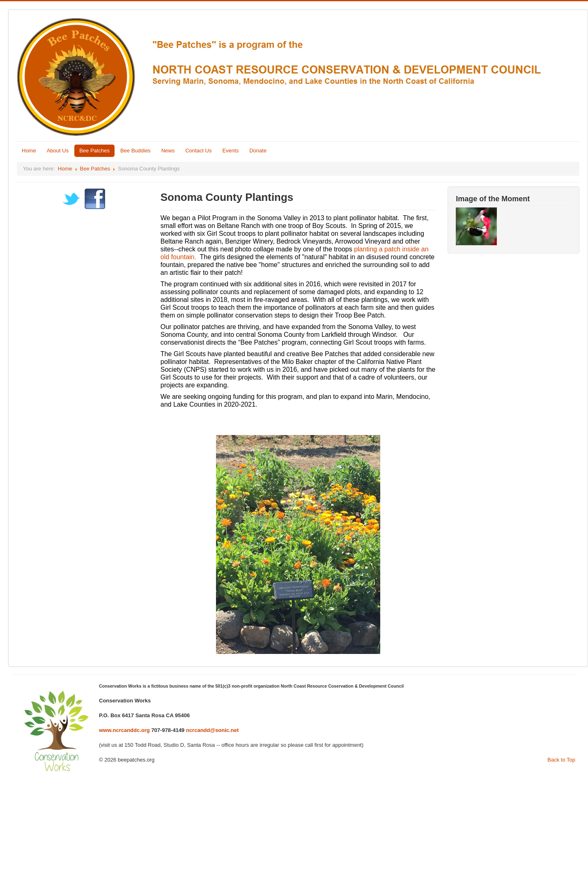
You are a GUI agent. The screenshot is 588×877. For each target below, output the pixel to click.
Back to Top (561, 760)
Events (230, 151)
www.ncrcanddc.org (124, 730)
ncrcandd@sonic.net (212, 730)
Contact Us (198, 151)
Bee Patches (94, 151)
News (168, 151)
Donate (258, 151)
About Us (58, 151)
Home (29, 151)
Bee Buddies (136, 151)
